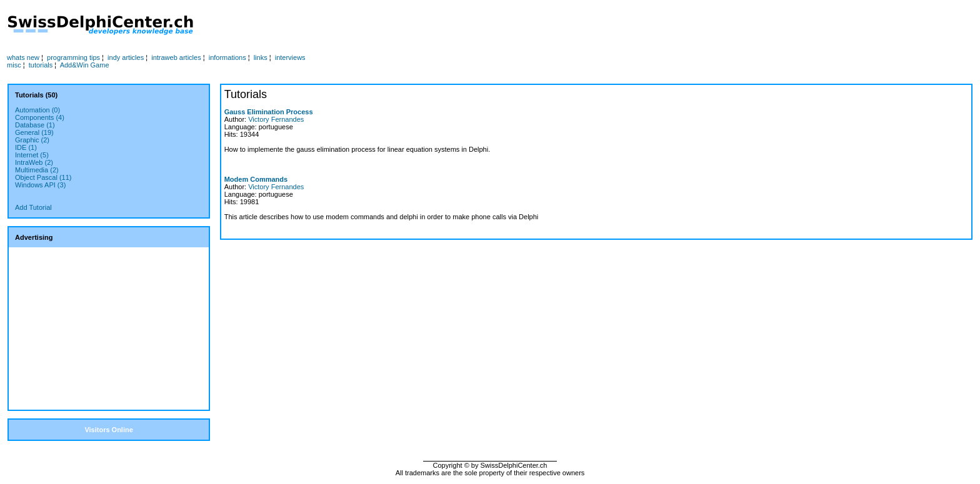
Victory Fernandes (276, 119)
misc (14, 65)
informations (227, 57)
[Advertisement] (473, 26)
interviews (290, 57)
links (261, 57)
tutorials (41, 65)
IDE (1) (26, 147)
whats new (23, 57)
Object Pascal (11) (43, 177)
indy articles (126, 57)
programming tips (73, 57)
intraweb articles (176, 57)
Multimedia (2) (37, 170)
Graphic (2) (32, 140)
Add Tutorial (33, 207)
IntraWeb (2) (34, 162)
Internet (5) (32, 155)
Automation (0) (37, 110)
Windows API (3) (40, 185)
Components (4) (40, 117)
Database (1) (35, 125)
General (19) (34, 132)
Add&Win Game (85, 65)
